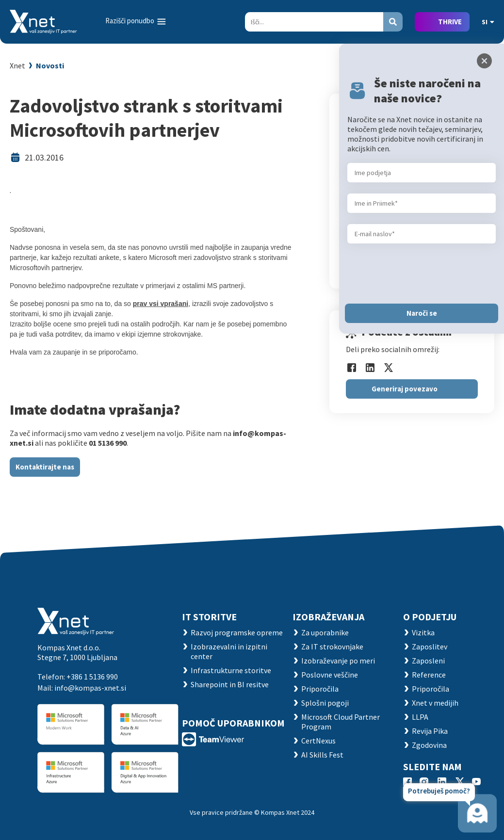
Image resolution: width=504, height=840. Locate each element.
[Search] (314, 22)
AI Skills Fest (322, 755)
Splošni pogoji (325, 703)
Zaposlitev (430, 646)
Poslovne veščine (330, 675)
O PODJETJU (430, 617)
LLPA (420, 717)
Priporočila (320, 689)
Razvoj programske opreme (237, 632)
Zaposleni (428, 661)
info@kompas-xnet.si (90, 688)
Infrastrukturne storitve (231, 670)
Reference (429, 675)
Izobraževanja (328, 617)
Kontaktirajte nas (45, 467)
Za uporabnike (325, 632)
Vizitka (423, 632)
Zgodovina (429, 745)
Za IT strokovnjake (332, 646)
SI (488, 22)
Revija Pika (430, 731)
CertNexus (318, 741)
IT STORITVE (209, 617)
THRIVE (450, 22)
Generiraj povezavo (405, 389)
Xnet (17, 65)
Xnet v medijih (435, 703)
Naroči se (422, 313)
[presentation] (421, 274)
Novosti (50, 65)
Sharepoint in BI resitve (230, 684)
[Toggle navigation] (136, 21)
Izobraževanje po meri (338, 661)
